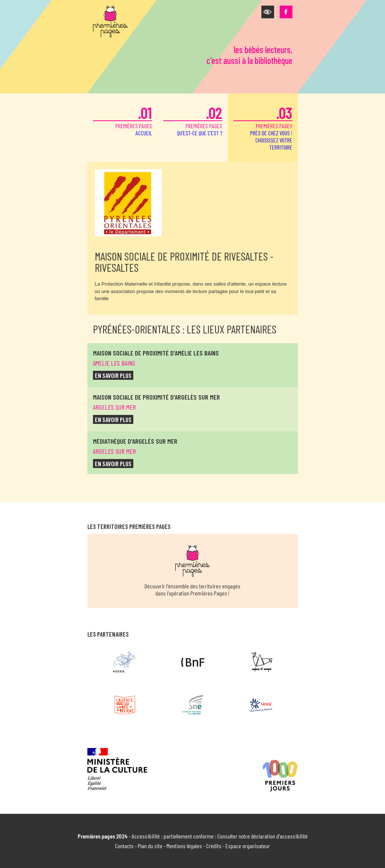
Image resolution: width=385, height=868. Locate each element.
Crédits (214, 846)
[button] (268, 12)
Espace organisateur (248, 846)
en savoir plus (113, 375)
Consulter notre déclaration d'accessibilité (263, 836)
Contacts (124, 846)
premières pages (122, 120)
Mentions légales (184, 846)
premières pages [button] (263, 127)
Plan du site (150, 846)
